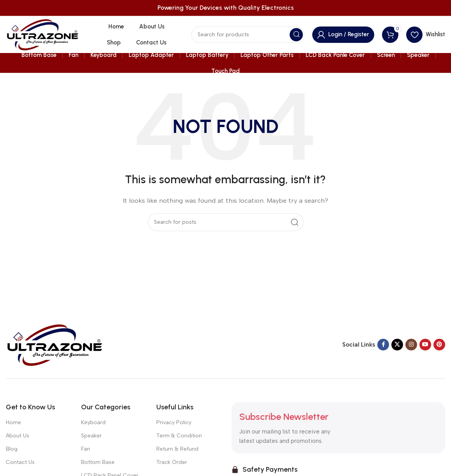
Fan (86, 449)
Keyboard (93, 422)
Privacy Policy (174, 422)
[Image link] (55, 344)
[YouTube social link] (425, 345)
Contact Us (20, 462)
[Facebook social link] (383, 345)
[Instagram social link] (411, 345)
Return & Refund (177, 449)
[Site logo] (42, 34)
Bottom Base (98, 462)
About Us (18, 436)
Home (13, 422)
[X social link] (397, 345)
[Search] (248, 35)
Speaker (91, 436)
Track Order (172, 462)
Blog (12, 449)
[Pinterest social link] (439, 345)
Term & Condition (179, 436)
